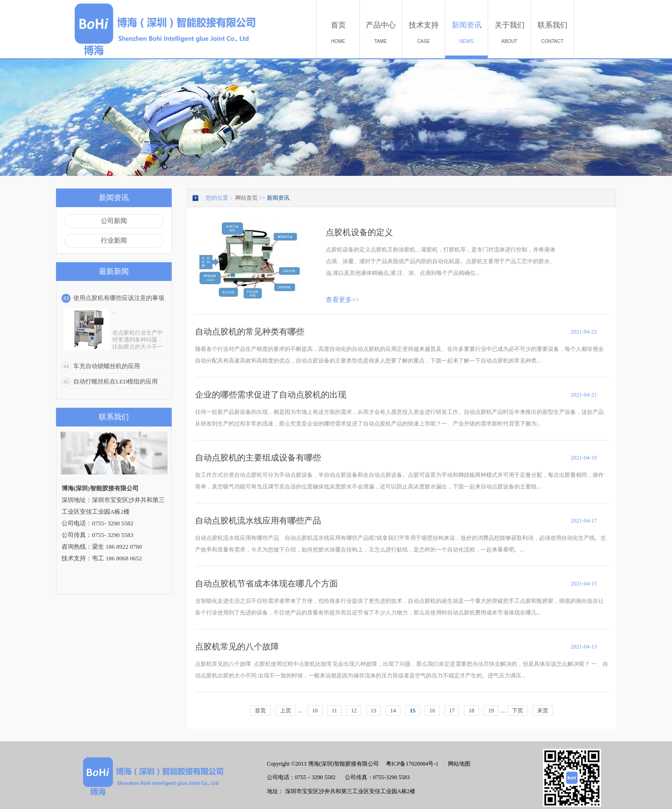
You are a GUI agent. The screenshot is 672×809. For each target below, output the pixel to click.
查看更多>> (343, 300)
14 (393, 711)
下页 (518, 711)
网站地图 (458, 764)
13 (373, 711)
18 (471, 711)
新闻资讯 (278, 198)
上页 (286, 711)
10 (315, 711)
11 (335, 711)
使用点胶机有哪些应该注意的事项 (119, 298)
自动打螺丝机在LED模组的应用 (115, 381)
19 (491, 711)
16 (432, 711)
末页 (543, 711)
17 (452, 711)
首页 (260, 711)
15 (413, 711)
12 (354, 711)
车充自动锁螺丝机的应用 (107, 366)
